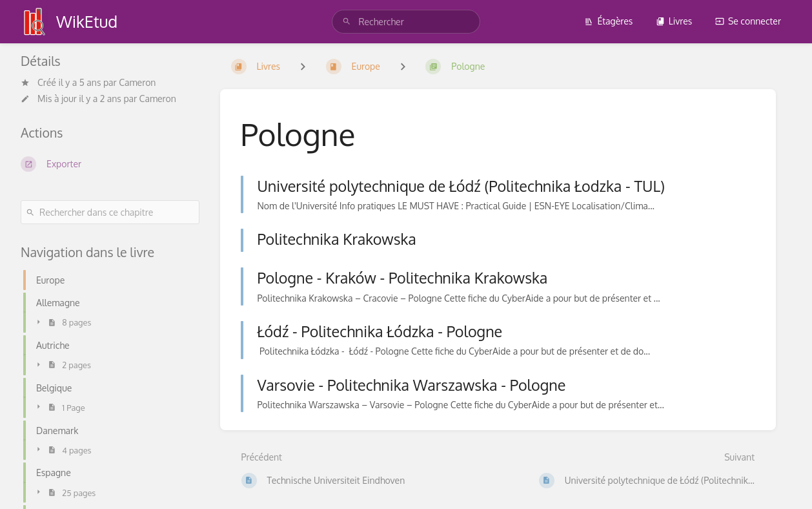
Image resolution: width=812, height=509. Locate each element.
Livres (674, 21)
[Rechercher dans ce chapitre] (110, 212)
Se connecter (748, 21)
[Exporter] (110, 164)
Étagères (608, 21)
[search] (406, 22)
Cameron (137, 82)
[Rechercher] (347, 22)
